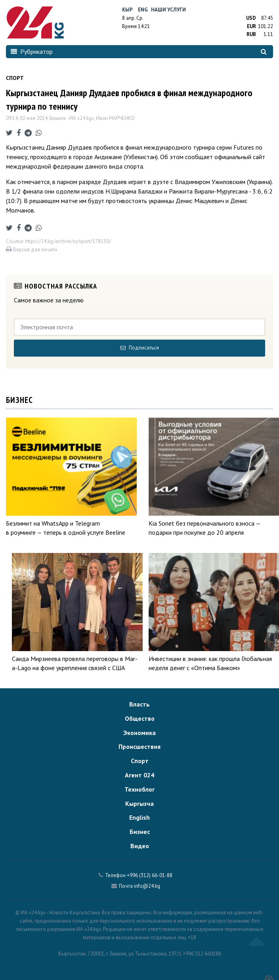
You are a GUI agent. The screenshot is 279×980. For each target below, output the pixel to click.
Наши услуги (168, 10)
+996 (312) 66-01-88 (150, 875)
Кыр (127, 10)
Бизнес (140, 832)
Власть (139, 704)
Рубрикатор (32, 51)
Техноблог (139, 789)
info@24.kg (147, 886)
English (139, 817)
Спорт (140, 761)
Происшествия (139, 746)
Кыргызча (139, 803)
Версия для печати (32, 250)
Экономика (139, 733)
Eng (143, 10)
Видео (140, 846)
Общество (140, 718)
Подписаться (140, 348)
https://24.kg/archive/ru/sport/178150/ (68, 241)
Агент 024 (139, 775)
